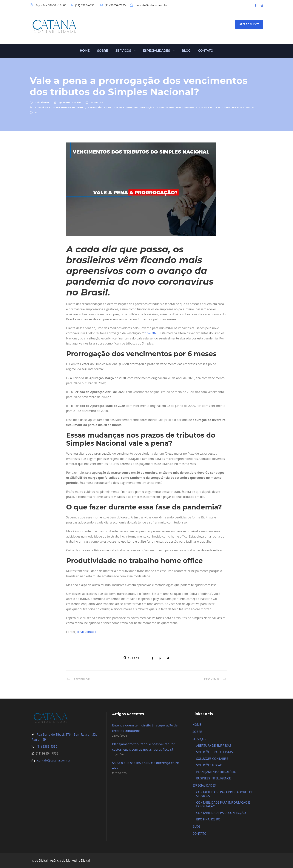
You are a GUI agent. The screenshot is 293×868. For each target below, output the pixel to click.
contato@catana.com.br (54, 760)
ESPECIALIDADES (156, 51)
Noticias (97, 102)
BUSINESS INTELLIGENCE (213, 778)
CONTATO (206, 51)
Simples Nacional (209, 107)
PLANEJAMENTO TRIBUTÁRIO (216, 772)
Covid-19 (112, 107)
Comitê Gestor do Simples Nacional (60, 107)
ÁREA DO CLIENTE (249, 24)
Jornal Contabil (86, 632)
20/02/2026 (120, 754)
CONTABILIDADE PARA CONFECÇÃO (221, 813)
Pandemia (126, 107)
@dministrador (70, 102)
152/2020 (152, 333)
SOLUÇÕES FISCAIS (209, 765)
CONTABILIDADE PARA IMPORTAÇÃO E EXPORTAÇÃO (223, 804)
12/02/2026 (119, 773)
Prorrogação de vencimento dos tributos (165, 107)
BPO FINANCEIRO (208, 819)
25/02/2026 (120, 736)
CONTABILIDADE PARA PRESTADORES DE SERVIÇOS (225, 794)
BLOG (186, 51)
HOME (85, 51)
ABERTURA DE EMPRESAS (214, 746)
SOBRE (103, 51)
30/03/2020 (42, 102)
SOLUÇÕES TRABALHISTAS (215, 752)
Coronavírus (96, 107)
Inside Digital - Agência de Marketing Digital (60, 861)
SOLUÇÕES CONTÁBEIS (212, 759)
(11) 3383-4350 (47, 746)
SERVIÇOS (123, 51)
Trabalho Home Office (238, 107)
